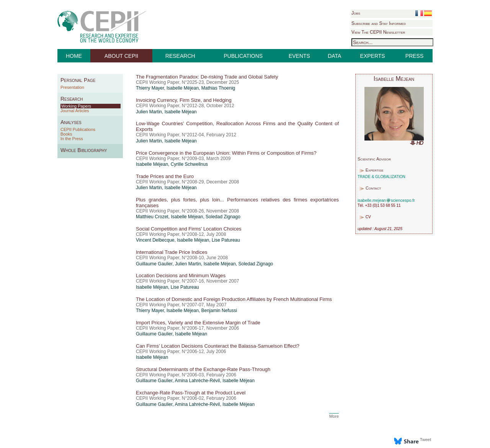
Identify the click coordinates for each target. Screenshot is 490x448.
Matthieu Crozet (152, 217)
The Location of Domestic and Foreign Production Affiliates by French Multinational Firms (234, 299)
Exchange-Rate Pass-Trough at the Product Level (191, 393)
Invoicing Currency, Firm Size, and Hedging (184, 100)
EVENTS (299, 56)
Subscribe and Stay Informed (379, 23)
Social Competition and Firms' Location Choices (189, 229)
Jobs (356, 13)
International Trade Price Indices (171, 252)
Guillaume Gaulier (154, 264)
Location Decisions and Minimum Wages (181, 276)
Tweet (425, 440)
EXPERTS (373, 56)
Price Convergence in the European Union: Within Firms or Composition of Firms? (226, 153)
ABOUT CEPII (121, 56)
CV (368, 217)
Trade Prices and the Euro (165, 176)
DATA (334, 56)
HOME (74, 56)
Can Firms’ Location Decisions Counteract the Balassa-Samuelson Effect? (218, 346)
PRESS (414, 56)
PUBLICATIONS (243, 56)
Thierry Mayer (150, 88)
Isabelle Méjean (183, 88)
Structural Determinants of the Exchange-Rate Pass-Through (203, 369)
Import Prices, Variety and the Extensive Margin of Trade (198, 323)
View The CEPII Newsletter (378, 32)
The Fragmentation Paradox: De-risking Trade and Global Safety (207, 77)
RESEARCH (180, 56)
